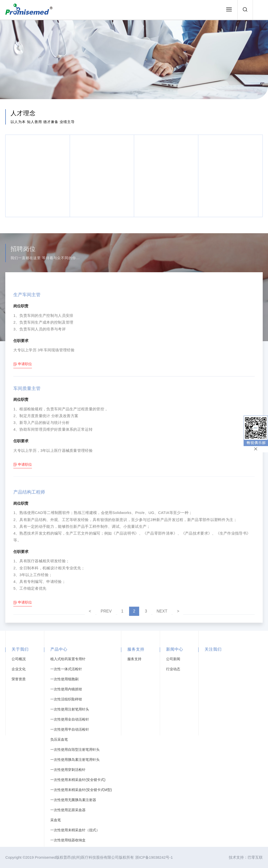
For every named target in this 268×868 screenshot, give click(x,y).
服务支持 (134, 659)
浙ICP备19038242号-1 (154, 857)
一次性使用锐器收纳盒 (68, 840)
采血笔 (56, 820)
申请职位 (25, 412)
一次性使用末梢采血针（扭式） (75, 830)
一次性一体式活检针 (66, 669)
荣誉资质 (19, 679)
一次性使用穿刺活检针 (68, 770)
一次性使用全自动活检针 (70, 719)
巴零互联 (255, 857)
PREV (106, 616)
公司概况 (19, 659)
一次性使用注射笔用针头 (70, 709)
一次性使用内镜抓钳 (66, 689)
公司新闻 (173, 659)
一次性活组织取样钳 (66, 699)
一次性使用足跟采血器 (68, 810)
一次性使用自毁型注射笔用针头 (75, 749)
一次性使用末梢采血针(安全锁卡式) (78, 780)
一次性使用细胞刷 (64, 679)
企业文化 (19, 669)
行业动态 (173, 669)
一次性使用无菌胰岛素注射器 (73, 800)
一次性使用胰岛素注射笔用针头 (75, 760)
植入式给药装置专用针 (68, 659)
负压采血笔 (59, 739)
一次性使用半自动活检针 (70, 729)
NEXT (162, 616)
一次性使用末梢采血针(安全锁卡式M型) (81, 790)
